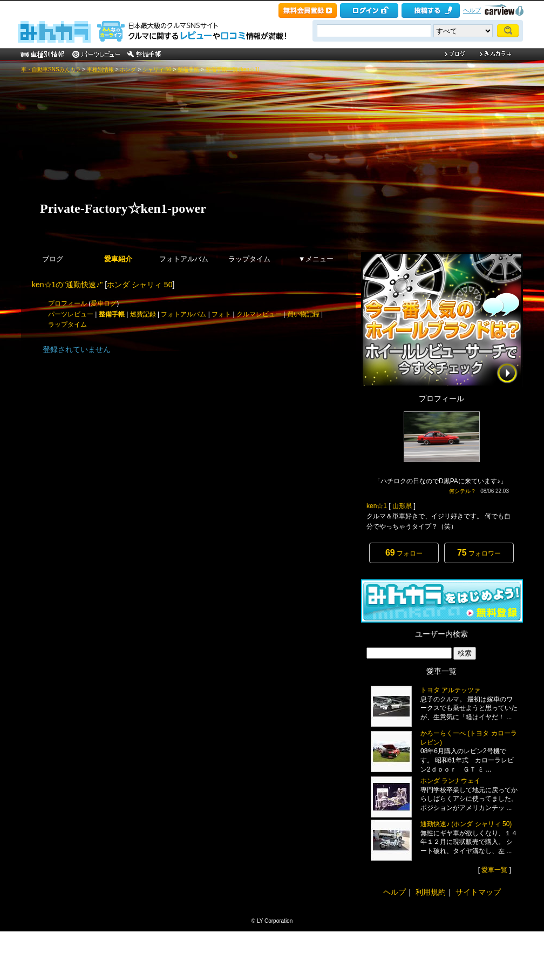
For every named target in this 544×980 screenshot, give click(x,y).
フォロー (404, 553)
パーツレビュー (71, 314)
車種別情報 (100, 69)
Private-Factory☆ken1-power (129, 208)
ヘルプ (472, 10)
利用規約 (431, 892)
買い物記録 (303, 314)
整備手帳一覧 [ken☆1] (233, 69)
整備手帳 (188, 69)
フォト (221, 314)
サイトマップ (478, 892)
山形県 (402, 506)
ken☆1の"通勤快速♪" (67, 285)
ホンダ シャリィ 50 (140, 285)
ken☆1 (377, 506)
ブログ (53, 259)
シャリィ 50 (157, 69)
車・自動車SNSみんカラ (51, 69)
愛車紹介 (118, 259)
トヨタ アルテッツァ (450, 690)
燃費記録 (143, 314)
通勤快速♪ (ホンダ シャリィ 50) (466, 824)
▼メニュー (316, 259)
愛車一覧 (494, 870)
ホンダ (128, 69)
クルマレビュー (259, 314)
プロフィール (67, 303)
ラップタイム (249, 259)
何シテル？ (463, 491)
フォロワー (479, 553)
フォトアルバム (184, 259)
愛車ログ (104, 303)
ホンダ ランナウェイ (450, 781)
